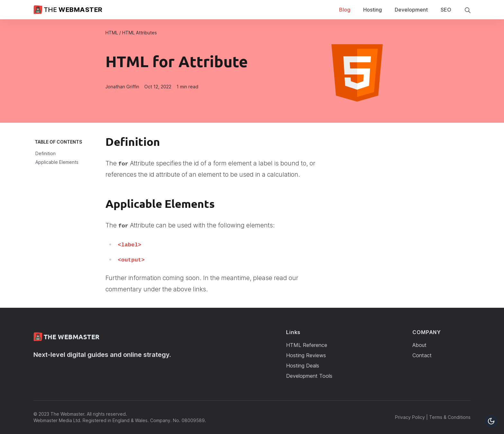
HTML (112, 33)
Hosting (373, 10)
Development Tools (309, 376)
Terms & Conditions (450, 417)
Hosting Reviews (306, 355)
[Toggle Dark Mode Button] (491, 421)
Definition (45, 153)
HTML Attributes (139, 33)
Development (411, 10)
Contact (422, 355)
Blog (345, 10)
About (419, 345)
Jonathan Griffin (122, 87)
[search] (467, 10)
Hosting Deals (303, 366)
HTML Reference (307, 345)
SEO (446, 10)
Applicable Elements (57, 162)
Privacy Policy (410, 417)
